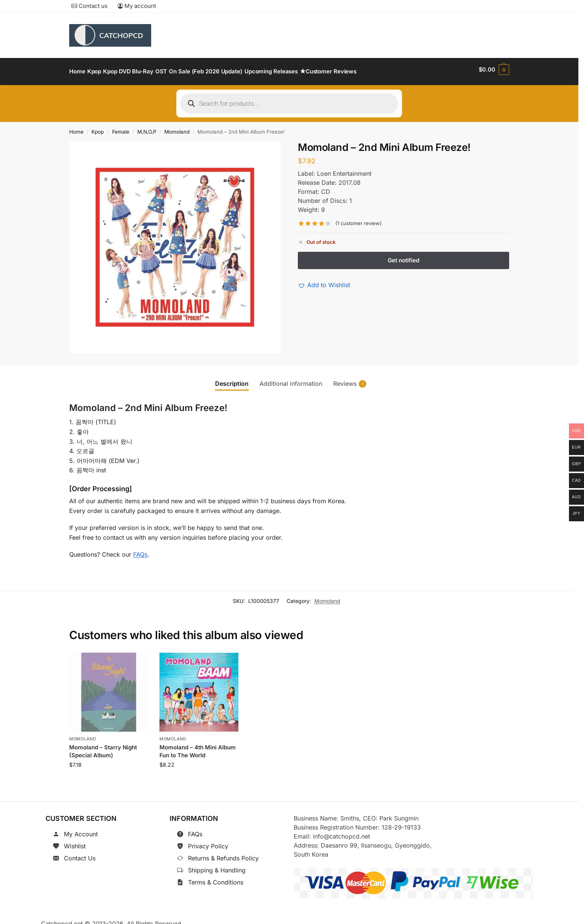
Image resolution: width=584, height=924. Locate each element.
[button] (494, 70)
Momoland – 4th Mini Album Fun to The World (198, 747)
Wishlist (75, 842)
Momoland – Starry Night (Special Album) (103, 747)
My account (137, 6)
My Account (81, 830)
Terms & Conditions (216, 878)
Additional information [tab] (291, 379)
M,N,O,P (147, 128)
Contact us (89, 6)
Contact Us (80, 854)
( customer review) (359, 219)
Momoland (177, 128)
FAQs (140, 550)
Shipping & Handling (217, 866)
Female (121, 128)
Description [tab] (232, 379)
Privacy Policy (208, 842)
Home (76, 128)
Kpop (98, 128)
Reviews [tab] (350, 379)
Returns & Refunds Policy (223, 854)
